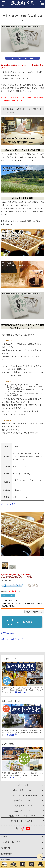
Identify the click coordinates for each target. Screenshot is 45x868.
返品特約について (8, 633)
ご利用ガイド (6, 848)
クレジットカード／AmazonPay (22, 795)
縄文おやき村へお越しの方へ (22, 816)
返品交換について (22, 811)
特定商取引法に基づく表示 (10, 842)
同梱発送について (22, 800)
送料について (22, 785)
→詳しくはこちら (19, 692)
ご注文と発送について (22, 806)
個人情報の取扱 (6, 854)
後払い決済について (22, 790)
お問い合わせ (6, 860)
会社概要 (4, 836)
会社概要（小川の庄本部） (22, 821)
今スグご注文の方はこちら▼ (22, 58)
